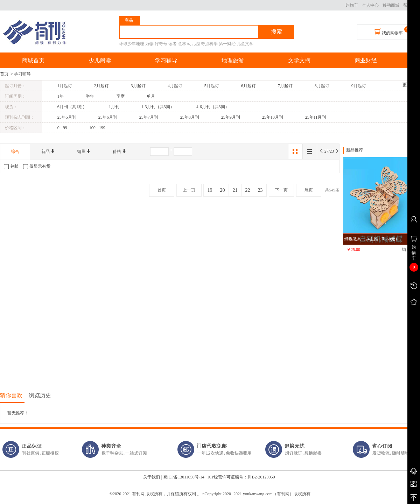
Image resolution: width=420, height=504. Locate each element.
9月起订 (359, 86)
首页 (4, 74)
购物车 (352, 5)
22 (248, 190)
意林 (182, 44)
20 (223, 190)
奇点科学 (209, 44)
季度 (120, 96)
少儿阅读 (100, 60)
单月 (151, 96)
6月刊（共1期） (72, 107)
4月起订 (175, 86)
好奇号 (161, 44)
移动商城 (391, 5)
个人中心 (370, 5)
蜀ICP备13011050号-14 (184, 477)
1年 (61, 96)
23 (260, 190)
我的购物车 (389, 32)
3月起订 (138, 86)
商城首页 (33, 60)
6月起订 (248, 86)
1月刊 (114, 107)
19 (210, 190)
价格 (120, 152)
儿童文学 (245, 44)
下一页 (281, 190)
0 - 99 (62, 128)
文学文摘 (299, 60)
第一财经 (227, 44)
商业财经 (366, 60)
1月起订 (65, 86)
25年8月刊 (190, 117)
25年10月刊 (273, 117)
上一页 (189, 190)
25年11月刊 (316, 117)
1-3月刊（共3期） (158, 107)
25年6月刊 (108, 117)
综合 (15, 152)
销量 (84, 152)
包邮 (11, 166)
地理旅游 (233, 60)
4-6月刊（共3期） (213, 107)
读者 (173, 44)
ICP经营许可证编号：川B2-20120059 (241, 477)
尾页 (309, 190)
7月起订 (285, 86)
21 (235, 190)
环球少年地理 (132, 44)
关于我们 (152, 477)
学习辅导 (166, 60)
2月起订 (101, 86)
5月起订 (212, 86)
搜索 (276, 32)
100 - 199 (97, 128)
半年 (90, 96)
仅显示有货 (37, 166)
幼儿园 (194, 44)
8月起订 (322, 86)
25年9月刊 (231, 117)
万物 (149, 44)
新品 (48, 152)
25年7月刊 (149, 117)
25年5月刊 (67, 117)
